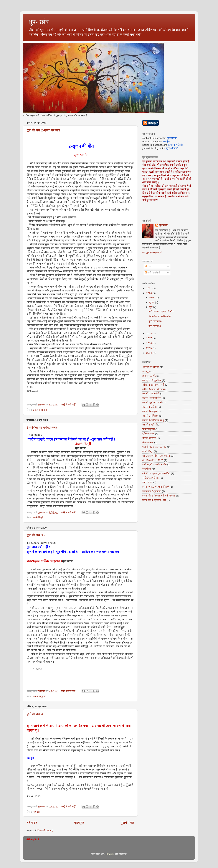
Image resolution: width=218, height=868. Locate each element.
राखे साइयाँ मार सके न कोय (154, 464)
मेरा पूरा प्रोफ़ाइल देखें (152, 252)
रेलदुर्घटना (147, 469)
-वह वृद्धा (36, 812)
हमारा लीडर (147, 482)
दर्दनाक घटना (148, 434)
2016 (149, 343)
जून (151, 307)
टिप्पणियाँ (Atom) (45, 830)
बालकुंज (167, 142)
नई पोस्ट (32, 823)
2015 (149, 348)
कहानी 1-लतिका (150, 407)
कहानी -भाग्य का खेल (152, 398)
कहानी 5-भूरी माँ (150, 425)
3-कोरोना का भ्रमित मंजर (42, 428)
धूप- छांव (39, 22)
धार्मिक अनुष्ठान (39, 696)
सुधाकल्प (163, 225)
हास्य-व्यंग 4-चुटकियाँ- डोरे (154, 500)
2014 (149, 353)
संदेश (148, 266)
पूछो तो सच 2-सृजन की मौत (43, 130)
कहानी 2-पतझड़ (150, 411)
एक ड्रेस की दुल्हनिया (152, 380)
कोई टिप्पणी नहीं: (69, 405)
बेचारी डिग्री (38, 518)
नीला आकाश (148, 442)
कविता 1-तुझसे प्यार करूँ (153, 385)
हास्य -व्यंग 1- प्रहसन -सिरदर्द (156, 487)
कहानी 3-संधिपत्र (150, 416)
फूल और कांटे (172, 148)
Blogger (110, 854)
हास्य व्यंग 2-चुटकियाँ (152, 491)
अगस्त (152, 297)
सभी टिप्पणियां (152, 273)
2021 (149, 288)
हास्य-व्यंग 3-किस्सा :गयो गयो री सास (159, 496)
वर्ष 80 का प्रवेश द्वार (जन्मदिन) (156, 473)
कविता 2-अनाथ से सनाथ (154, 389)
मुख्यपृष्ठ (79, 823)
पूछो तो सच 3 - (36, 535)
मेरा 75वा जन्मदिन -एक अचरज (156, 456)
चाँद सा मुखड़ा (149, 429)
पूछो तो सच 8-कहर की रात (154, 447)
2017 (149, 338)
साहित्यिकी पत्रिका (151, 478)
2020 (149, 293)
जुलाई (152, 302)
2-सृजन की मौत (40, 410)
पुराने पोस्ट (127, 823)
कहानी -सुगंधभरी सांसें (152, 402)
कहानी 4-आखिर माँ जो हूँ (153, 420)
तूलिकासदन (172, 138)
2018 (149, 333)
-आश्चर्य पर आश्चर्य (151, 367)
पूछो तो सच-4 (35, 714)
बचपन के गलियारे (175, 145)
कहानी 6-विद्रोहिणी (151, 393)
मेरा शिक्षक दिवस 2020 (153, 460)
